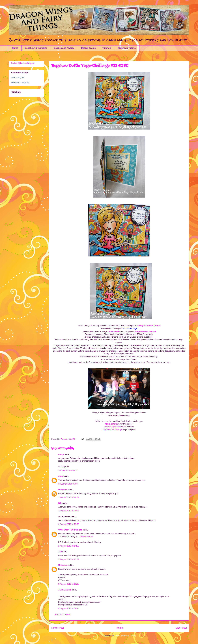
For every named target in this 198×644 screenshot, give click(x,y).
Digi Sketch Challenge (112, 429)
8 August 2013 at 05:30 (69, 609)
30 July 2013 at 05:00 (68, 484)
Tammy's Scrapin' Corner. (148, 326)
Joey (61, 476)
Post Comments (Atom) (125, 636)
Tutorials (107, 48)
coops (61, 454)
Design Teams (88, 48)
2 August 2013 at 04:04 (69, 511)
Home (15, 48)
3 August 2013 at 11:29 (69, 559)
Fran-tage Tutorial (127, 48)
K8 (60, 503)
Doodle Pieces (86, 536)
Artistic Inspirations (112, 427)
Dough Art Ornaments (36, 48)
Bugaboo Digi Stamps (145, 331)
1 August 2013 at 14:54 (69, 497)
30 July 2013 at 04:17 (68, 470)
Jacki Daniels (65, 590)
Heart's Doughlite (18, 78)
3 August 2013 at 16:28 (69, 584)
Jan (60, 552)
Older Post (181, 628)
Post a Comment (63, 614)
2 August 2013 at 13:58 (69, 524)
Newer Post (58, 628)
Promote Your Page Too (20, 83)
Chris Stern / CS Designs (70, 530)
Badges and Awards (64, 48)
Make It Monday (112, 424)
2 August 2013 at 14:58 (69, 546)
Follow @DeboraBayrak (23, 63)
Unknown (63, 490)
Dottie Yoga (113, 331)
